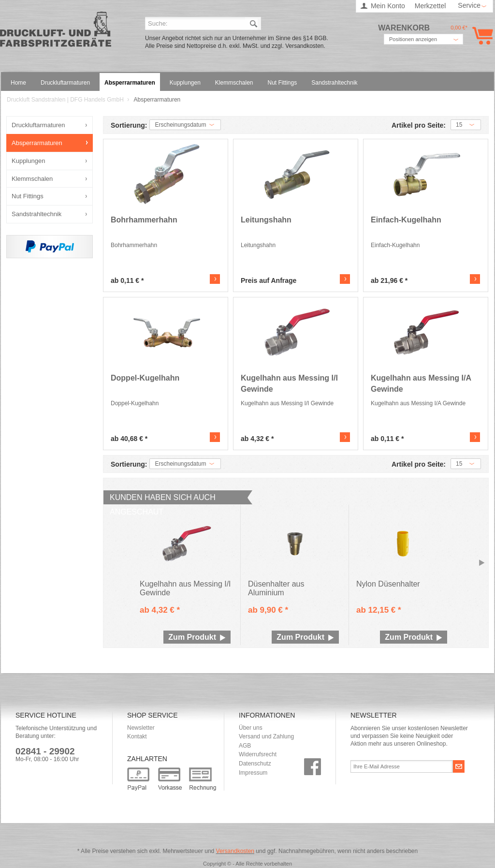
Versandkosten (235, 851)
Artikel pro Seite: (419, 125)
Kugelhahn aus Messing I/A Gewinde (421, 383)
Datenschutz (255, 764)
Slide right (482, 563)
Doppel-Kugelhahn (145, 378)
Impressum (253, 773)
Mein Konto (388, 6)
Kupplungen (28, 161)
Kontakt (137, 736)
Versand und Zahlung (266, 736)
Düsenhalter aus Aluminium (276, 588)
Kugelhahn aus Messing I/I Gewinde (289, 383)
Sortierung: (129, 125)
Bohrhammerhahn (144, 220)
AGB (245, 746)
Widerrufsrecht (258, 754)
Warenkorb (481, 36)
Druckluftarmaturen (38, 125)
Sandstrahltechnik (36, 214)
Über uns (251, 728)
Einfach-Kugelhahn (406, 220)
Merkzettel (430, 6)
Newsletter (141, 728)
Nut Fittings (28, 196)
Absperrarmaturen (37, 143)
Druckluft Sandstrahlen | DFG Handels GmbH (56, 32)
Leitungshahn (266, 220)
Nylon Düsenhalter (388, 584)
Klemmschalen (32, 179)
